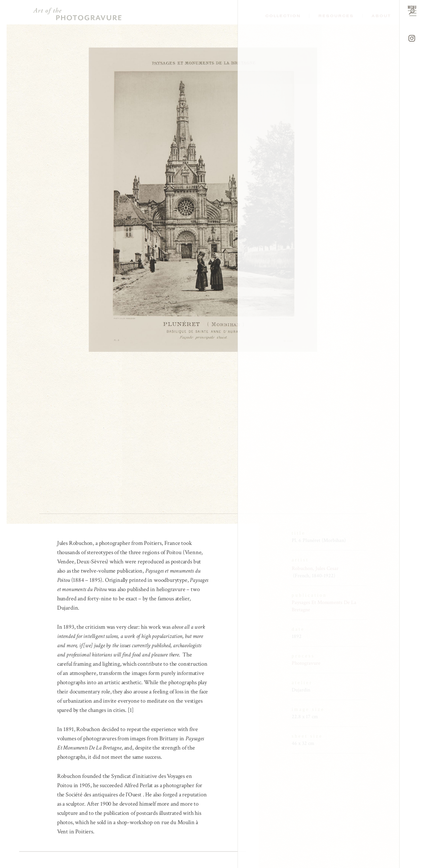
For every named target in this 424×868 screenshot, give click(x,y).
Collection (283, 16)
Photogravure (306, 663)
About (381, 16)
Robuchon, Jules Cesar (315, 568)
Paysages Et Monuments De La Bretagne (324, 606)
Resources (336, 16)
